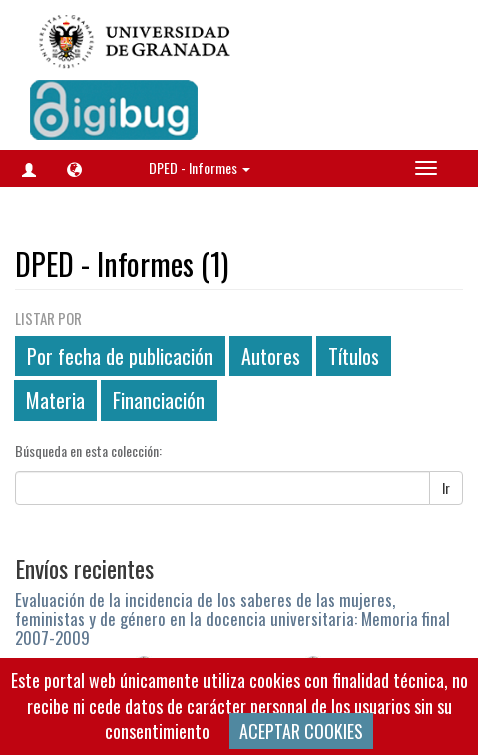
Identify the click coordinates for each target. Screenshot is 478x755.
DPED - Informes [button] (199, 167)
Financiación (159, 400)
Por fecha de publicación (120, 356)
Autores (270, 356)
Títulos (353, 356)
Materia (55, 400)
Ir (446, 487)
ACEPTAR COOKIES (301, 731)
